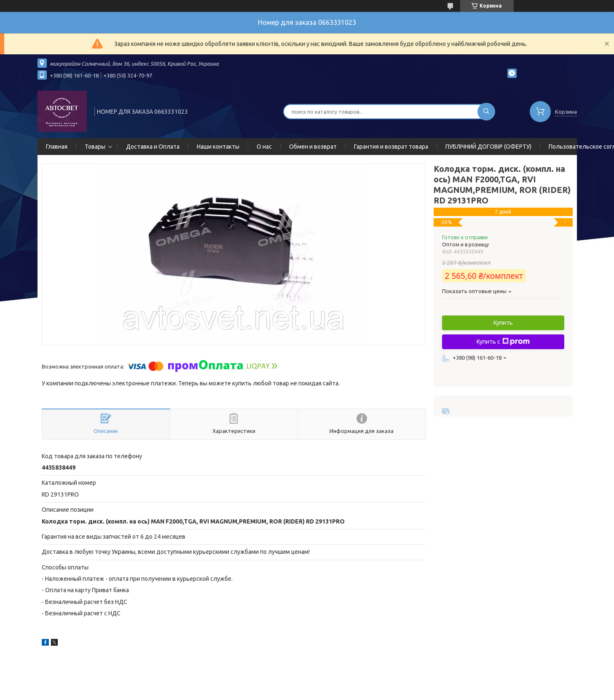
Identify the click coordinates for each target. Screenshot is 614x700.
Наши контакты (218, 147)
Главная (57, 147)
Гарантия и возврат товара (391, 147)
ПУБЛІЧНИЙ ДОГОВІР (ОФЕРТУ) (488, 147)
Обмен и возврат (313, 147)
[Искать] (486, 112)
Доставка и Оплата (153, 147)
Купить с (503, 342)
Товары (95, 147)
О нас (264, 147)
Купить (503, 323)
